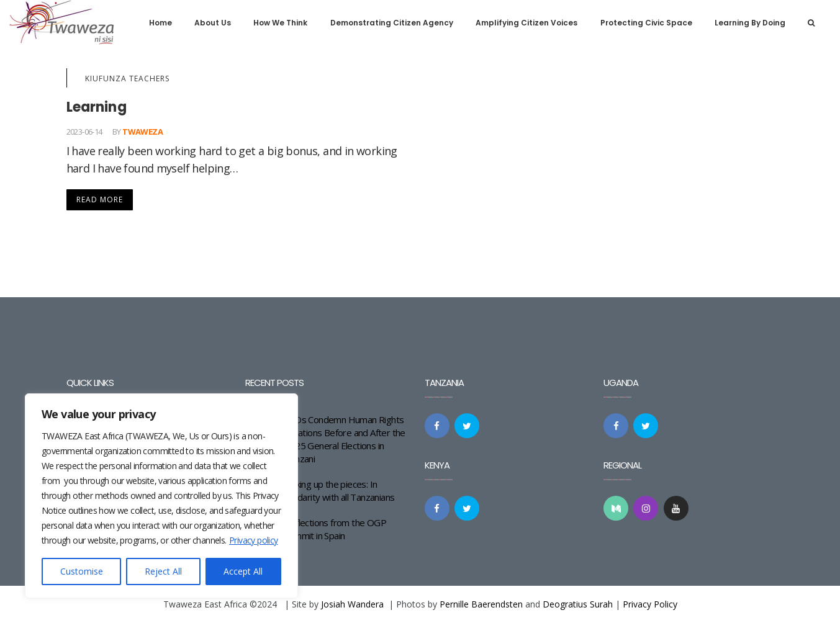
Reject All (163, 571)
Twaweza (142, 132)
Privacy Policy (650, 604)
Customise (82, 571)
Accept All (243, 571)
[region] (161, 496)
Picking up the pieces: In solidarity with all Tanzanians (339, 491)
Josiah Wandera (352, 604)
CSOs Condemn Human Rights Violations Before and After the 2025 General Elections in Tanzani (345, 439)
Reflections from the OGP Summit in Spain (335, 529)
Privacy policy (254, 540)
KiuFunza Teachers (127, 78)
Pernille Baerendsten (481, 604)
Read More (100, 199)
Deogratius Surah (578, 604)
